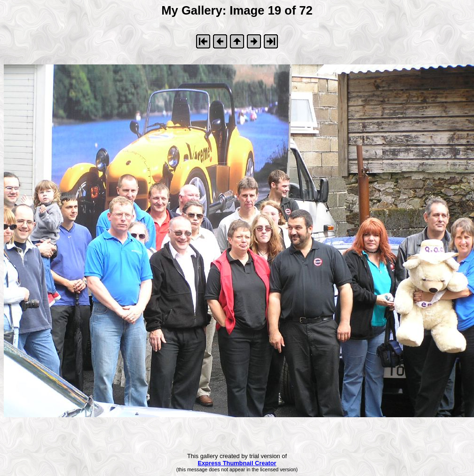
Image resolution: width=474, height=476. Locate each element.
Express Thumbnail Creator (237, 463)
